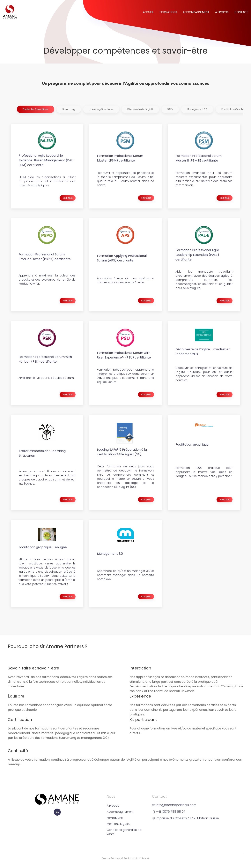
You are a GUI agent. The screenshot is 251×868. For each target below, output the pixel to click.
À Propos (222, 12)
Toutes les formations (35, 109)
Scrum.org (69, 109)
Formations (168, 12)
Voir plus (68, 198)
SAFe (170, 109)
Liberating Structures (101, 109)
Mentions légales (118, 824)
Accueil (148, 12)
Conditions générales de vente (124, 832)
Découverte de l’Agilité (140, 109)
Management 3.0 (197, 109)
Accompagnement (196, 12)
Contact (241, 12)
